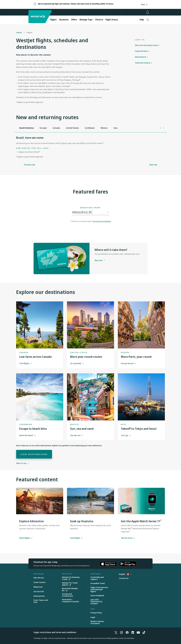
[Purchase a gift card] (99, 260)
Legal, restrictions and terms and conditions (55, 632)
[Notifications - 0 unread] (148, 12)
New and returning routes (146, 45)
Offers (74, 20)
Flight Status (112, 20)
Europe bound (129, 363)
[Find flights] (75, 538)
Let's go (126, 435)
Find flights (26, 363)
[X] (116, 632)
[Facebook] (127, 632)
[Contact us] (124, 578)
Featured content (143, 63)
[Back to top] (23, 463)
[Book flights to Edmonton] (25, 538)
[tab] (26, 128)
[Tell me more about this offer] (127, 538)
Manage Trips (86, 20)
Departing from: (90, 208)
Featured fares (141, 51)
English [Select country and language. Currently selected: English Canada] (125, 574)
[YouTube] (138, 632)
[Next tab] (164, 128)
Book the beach (27, 435)
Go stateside (77, 363)
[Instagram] (122, 632)
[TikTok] (144, 632)
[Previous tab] (161, 128)
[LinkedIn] (133, 632)
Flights (53, 20)
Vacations (64, 20)
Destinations (141, 57)
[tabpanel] (90, 147)
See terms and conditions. (102, 221)
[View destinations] (34, 454)
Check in (99, 20)
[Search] (148, 20)
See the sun (77, 435)
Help (142, 20)
